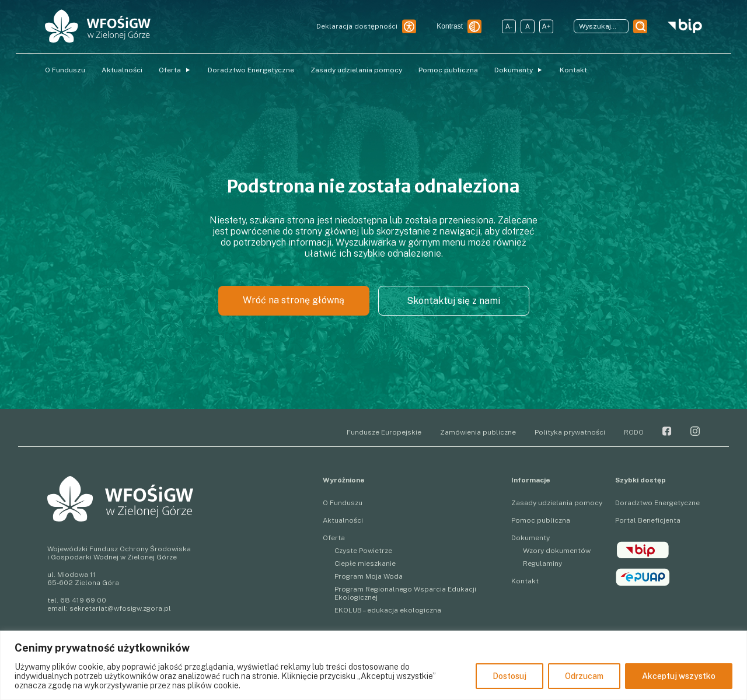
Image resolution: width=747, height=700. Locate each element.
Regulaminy (542, 563)
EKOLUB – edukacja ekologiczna (388, 610)
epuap (643, 577)
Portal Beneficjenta (648, 520)
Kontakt (573, 70)
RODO (634, 432)
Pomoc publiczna (448, 70)
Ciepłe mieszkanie (365, 563)
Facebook (667, 431)
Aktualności (122, 70)
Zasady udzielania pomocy (356, 70)
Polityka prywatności (570, 432)
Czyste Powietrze (363, 551)
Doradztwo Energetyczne (251, 70)
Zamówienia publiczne (478, 432)
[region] (373, 665)
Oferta (170, 70)
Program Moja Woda (369, 576)
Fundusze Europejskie (384, 432)
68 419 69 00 (83, 600)
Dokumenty (514, 70)
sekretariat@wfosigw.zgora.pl (120, 608)
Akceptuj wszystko (679, 676)
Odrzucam (584, 676)
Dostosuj (509, 676)
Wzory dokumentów (557, 551)
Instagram (695, 431)
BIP (643, 550)
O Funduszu (65, 70)
